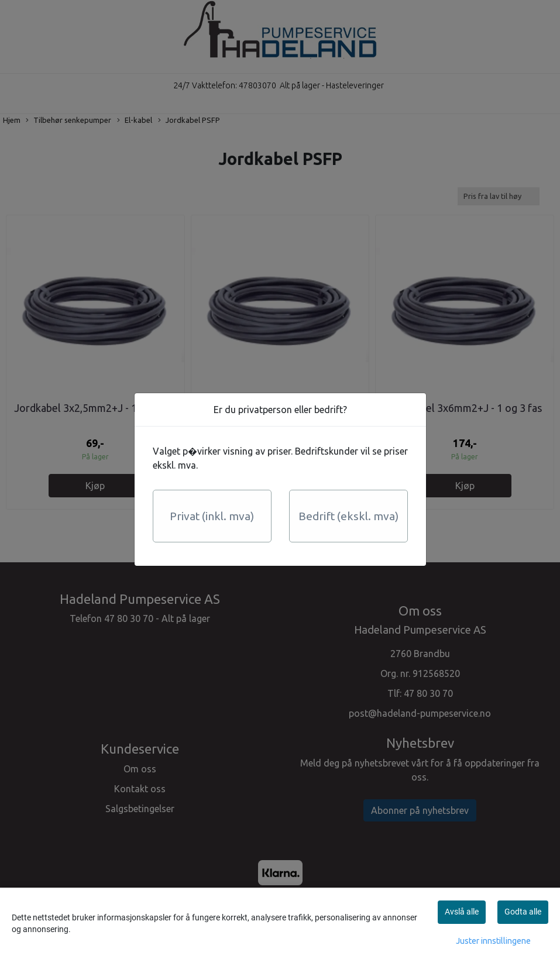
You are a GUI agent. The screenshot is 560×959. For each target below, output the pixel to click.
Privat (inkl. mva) (212, 516)
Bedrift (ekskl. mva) (348, 516)
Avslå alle (462, 912)
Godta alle (523, 912)
